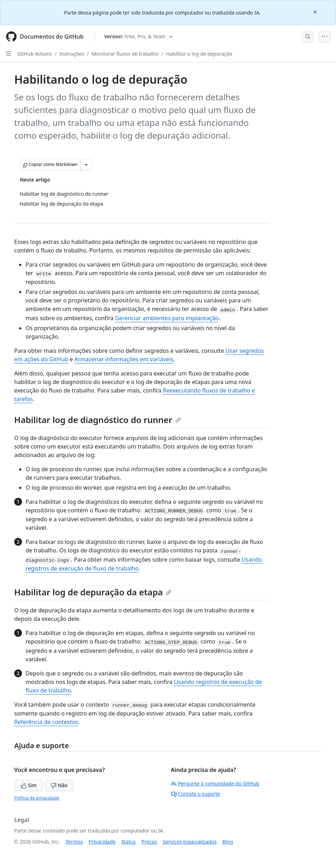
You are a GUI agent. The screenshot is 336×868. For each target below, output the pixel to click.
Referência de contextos (46, 722)
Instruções (72, 54)
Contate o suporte (196, 794)
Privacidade (102, 842)
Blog (228, 842)
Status (129, 842)
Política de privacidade (37, 798)
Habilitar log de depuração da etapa (93, 592)
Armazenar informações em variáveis (124, 359)
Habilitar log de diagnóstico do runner (98, 420)
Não (59, 785)
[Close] (316, 12)
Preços (149, 842)
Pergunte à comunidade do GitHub (215, 783)
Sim (29, 785)
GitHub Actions (34, 54)
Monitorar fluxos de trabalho (125, 54)
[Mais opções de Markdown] (86, 165)
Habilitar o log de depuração (199, 54)
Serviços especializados (189, 842)
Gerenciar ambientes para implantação (167, 318)
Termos (74, 842)
